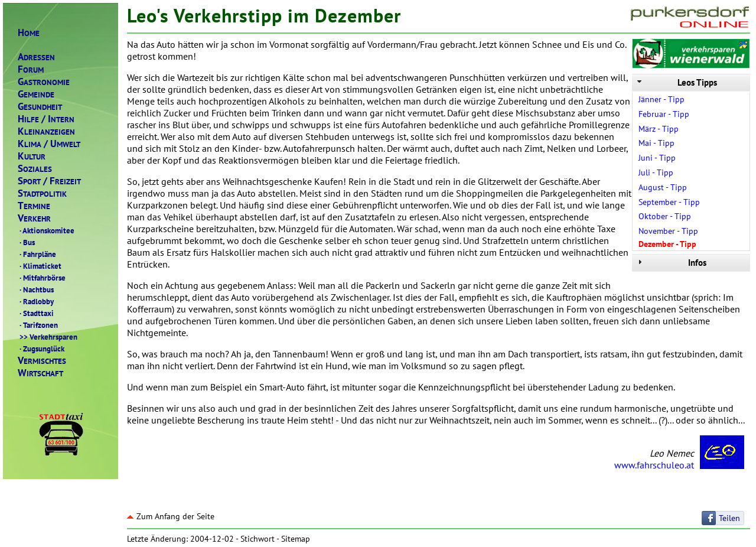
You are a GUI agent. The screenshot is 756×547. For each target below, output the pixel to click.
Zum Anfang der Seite (171, 516)
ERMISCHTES (42, 361)
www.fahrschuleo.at (654, 465)
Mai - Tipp (656, 143)
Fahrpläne (37, 254)
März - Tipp (659, 129)
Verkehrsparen (48, 337)
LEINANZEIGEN (46, 131)
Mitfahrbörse (42, 278)
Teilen (729, 518)
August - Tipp (663, 187)
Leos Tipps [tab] (676, 82)
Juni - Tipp (657, 158)
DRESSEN (36, 57)
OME (29, 33)
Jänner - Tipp (661, 99)
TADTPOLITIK (42, 193)
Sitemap (296, 539)
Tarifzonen (38, 325)
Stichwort (258, 539)
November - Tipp (668, 231)
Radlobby (36, 301)
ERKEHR (34, 218)
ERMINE (34, 206)
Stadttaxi (36, 313)
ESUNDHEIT (40, 107)
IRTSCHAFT (40, 373)
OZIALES (35, 169)
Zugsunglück (41, 349)
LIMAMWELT (49, 144)
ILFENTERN (46, 119)
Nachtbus (36, 289)
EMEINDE (36, 94)
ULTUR (32, 156)
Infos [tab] (671, 263)
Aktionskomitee (46, 230)
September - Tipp (669, 202)
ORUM (31, 69)
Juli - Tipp (656, 172)
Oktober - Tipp (665, 216)
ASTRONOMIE (44, 82)
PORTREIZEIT (49, 181)
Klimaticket (40, 266)
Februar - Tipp (664, 114)
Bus (26, 242)
